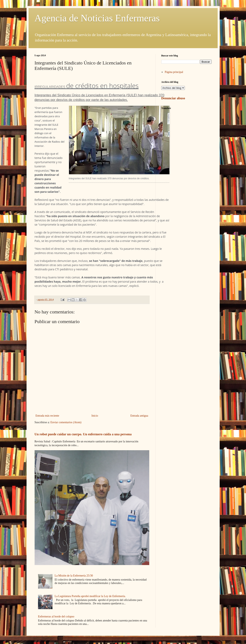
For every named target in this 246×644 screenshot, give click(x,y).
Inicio (95, 416)
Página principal (174, 72)
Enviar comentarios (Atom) (66, 422)
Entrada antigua (139, 416)
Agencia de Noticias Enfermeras (97, 18)
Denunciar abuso (173, 98)
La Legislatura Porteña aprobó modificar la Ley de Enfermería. (90, 596)
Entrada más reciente (47, 416)
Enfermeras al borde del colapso (56, 617)
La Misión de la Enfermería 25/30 (74, 576)
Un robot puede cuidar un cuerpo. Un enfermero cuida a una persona (83, 434)
